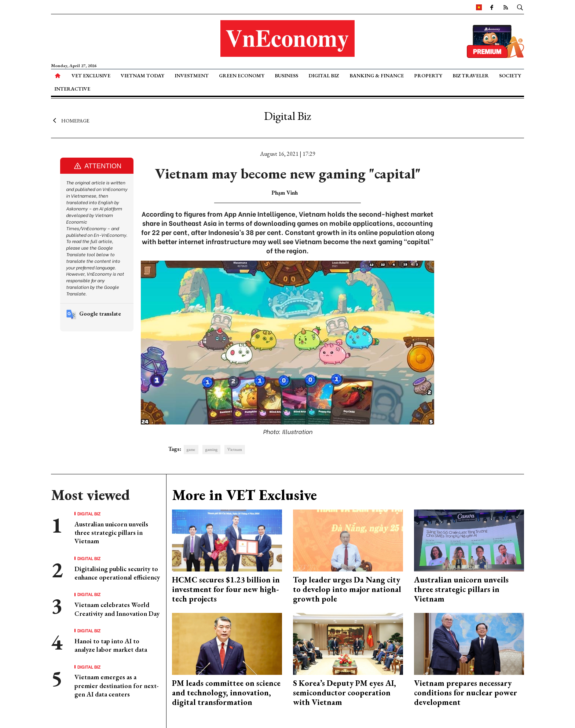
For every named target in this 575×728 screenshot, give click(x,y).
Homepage (70, 120)
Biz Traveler (471, 76)
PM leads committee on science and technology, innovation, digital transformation (226, 693)
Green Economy (242, 76)
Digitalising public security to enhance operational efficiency (117, 573)
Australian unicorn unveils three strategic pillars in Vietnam (111, 533)
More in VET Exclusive (244, 495)
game (191, 449)
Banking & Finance (377, 76)
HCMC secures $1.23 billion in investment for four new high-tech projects (226, 589)
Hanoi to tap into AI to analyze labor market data (111, 645)
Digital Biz (324, 76)
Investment (192, 76)
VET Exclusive (91, 76)
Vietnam (235, 449)
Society (510, 76)
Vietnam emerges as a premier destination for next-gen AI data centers (116, 685)
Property (428, 76)
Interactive (72, 89)
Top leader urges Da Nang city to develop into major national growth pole (347, 589)
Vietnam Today (142, 76)
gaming (211, 449)
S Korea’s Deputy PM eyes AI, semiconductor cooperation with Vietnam (345, 693)
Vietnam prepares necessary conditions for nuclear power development (466, 693)
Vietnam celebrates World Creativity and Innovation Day (117, 609)
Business (286, 76)
